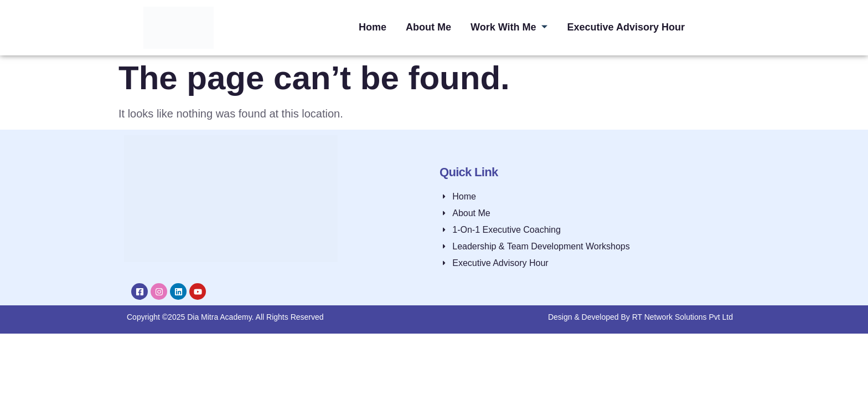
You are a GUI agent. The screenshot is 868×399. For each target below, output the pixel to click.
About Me (428, 27)
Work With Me (509, 27)
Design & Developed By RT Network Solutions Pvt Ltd (640, 317)
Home (371, 27)
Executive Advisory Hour (627, 27)
